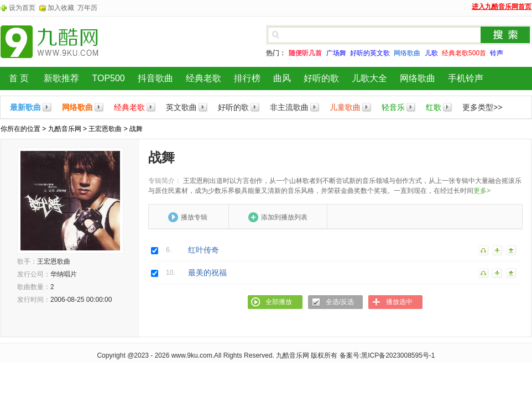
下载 (512, 250)
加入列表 (498, 250)
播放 (484, 250)
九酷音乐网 (65, 129)
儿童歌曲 (345, 107)
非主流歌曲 (289, 107)
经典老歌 (204, 78)
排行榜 (247, 78)
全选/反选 (340, 302)
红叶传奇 (204, 250)
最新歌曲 (25, 107)
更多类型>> (482, 107)
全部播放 (279, 302)
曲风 (282, 78)
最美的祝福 (207, 273)
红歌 (434, 107)
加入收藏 (61, 8)
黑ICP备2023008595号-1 (398, 355)
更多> (482, 191)
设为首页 (22, 8)
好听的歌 (321, 78)
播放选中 (399, 302)
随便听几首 (305, 53)
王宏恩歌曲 (105, 129)
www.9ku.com (192, 355)
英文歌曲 (181, 107)
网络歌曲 (418, 78)
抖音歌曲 (155, 78)
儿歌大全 (369, 78)
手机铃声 (466, 78)
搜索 (505, 35)
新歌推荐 (61, 78)
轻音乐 (393, 107)
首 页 (19, 78)
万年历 (87, 8)
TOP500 (108, 78)
